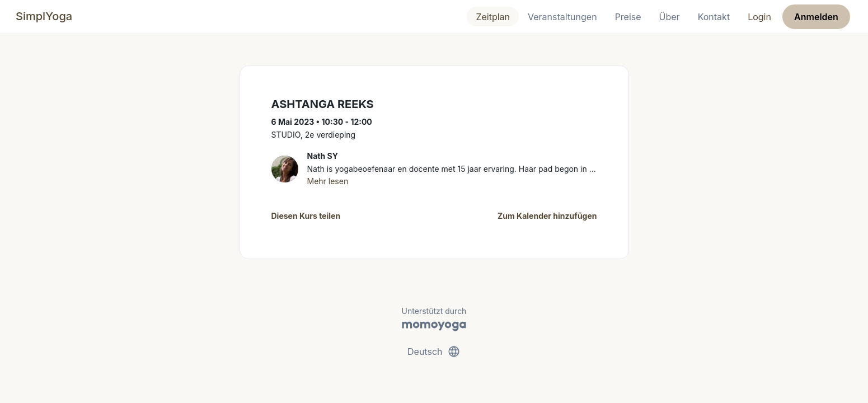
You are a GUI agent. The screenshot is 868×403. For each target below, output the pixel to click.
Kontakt (714, 17)
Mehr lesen (328, 181)
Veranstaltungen (562, 17)
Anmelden (816, 17)
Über (670, 17)
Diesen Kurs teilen (306, 216)
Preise (628, 17)
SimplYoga (44, 16)
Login (759, 17)
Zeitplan (493, 17)
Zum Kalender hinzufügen (547, 216)
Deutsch (434, 352)
